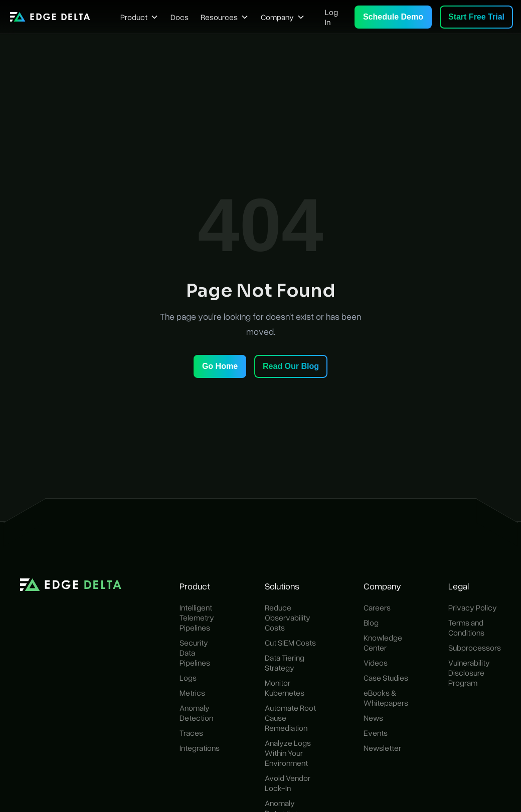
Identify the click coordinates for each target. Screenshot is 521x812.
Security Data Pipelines (195, 653)
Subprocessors (475, 648)
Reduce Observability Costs (288, 618)
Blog (371, 623)
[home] (50, 17)
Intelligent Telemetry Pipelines (197, 618)
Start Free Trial (476, 17)
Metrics (192, 693)
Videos (376, 663)
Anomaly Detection (196, 713)
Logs (188, 678)
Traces (191, 733)
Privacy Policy (473, 607)
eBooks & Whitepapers (386, 698)
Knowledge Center (383, 643)
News (373, 718)
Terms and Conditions (466, 628)
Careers (377, 607)
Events (376, 733)
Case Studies (386, 678)
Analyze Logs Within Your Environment (288, 753)
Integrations (200, 748)
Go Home (220, 366)
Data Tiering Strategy (285, 663)
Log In (331, 17)
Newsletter (382, 748)
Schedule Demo (393, 17)
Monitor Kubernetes (285, 688)
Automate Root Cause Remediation (290, 718)
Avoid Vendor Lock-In (288, 783)
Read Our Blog (291, 366)
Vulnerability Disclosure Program (469, 673)
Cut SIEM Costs (290, 643)
